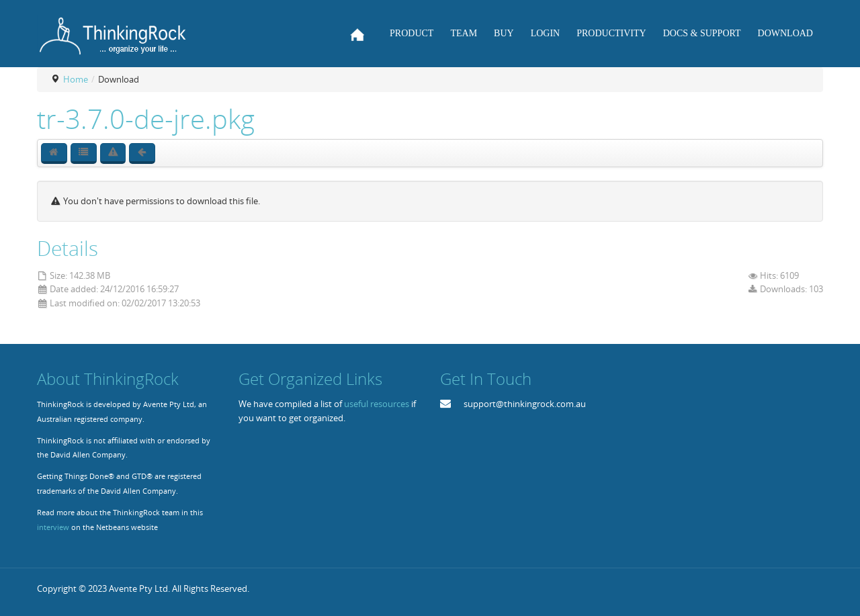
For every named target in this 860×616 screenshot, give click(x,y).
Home (76, 79)
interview (53, 527)
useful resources (377, 404)
